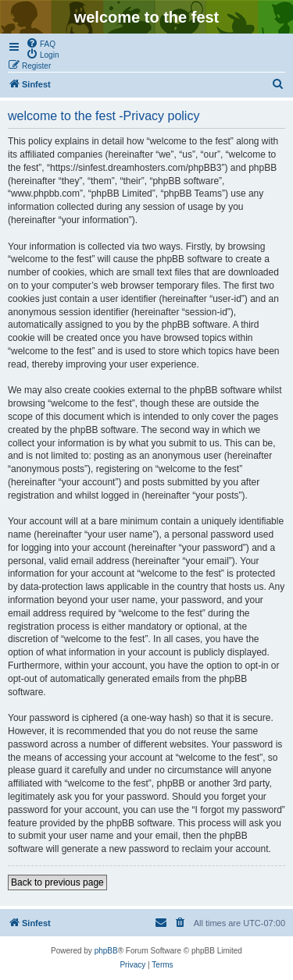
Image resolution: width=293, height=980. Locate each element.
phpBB (106, 951)
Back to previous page (57, 882)
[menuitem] (41, 43)
